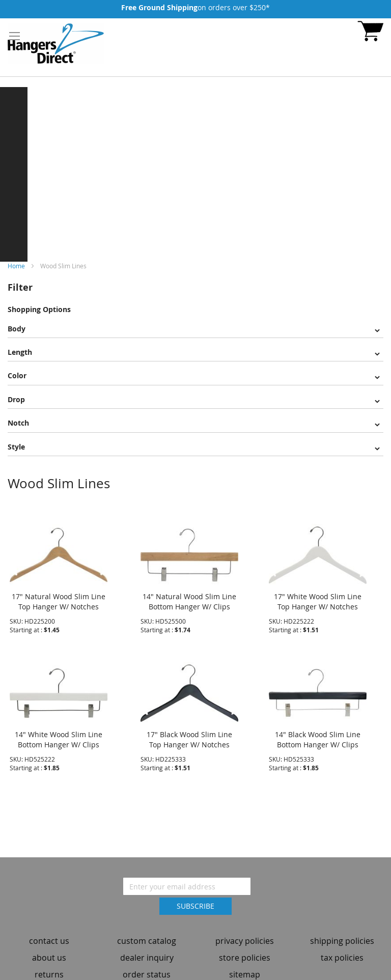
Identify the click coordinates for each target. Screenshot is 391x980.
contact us (49, 936)
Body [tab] (17, 329)
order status (147, 969)
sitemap (245, 969)
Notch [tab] (18, 423)
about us (49, 953)
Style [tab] (16, 447)
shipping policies (342, 936)
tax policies (342, 953)
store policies (245, 953)
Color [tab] (17, 375)
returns (49, 969)
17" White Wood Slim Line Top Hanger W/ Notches (318, 596)
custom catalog (147, 936)
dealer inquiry (147, 953)
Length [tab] (20, 352)
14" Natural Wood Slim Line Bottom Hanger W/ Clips (189, 596)
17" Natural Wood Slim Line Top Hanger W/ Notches (59, 596)
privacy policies (245, 936)
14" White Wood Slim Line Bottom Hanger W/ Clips (59, 734)
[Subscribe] (195, 902)
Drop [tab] (16, 399)
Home (17, 266)
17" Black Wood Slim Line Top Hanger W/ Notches (189, 734)
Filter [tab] (20, 287)
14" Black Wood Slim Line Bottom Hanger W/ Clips (318, 734)
